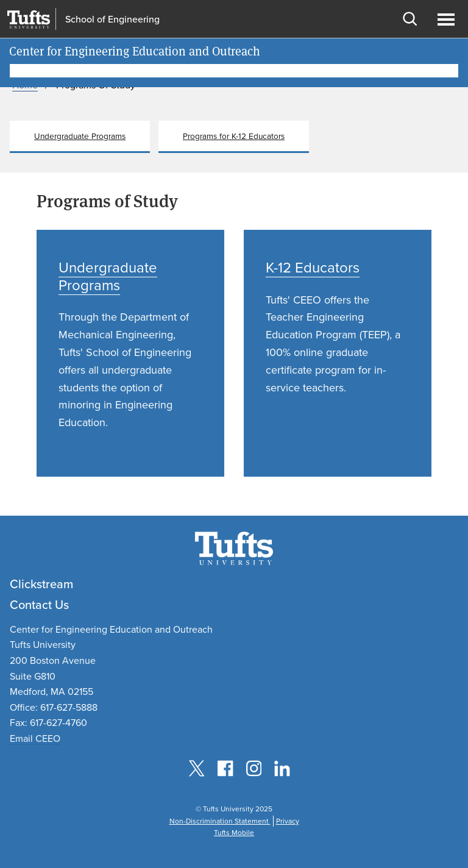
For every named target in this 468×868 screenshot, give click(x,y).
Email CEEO (35, 738)
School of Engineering (112, 20)
